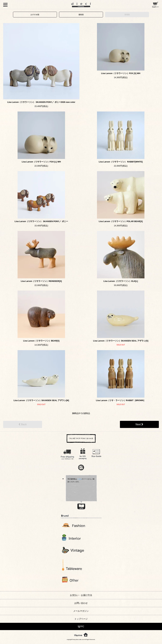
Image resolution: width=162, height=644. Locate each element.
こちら (79, 479)
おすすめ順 (35, 15)
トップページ (81, 619)
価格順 (81, 15)
